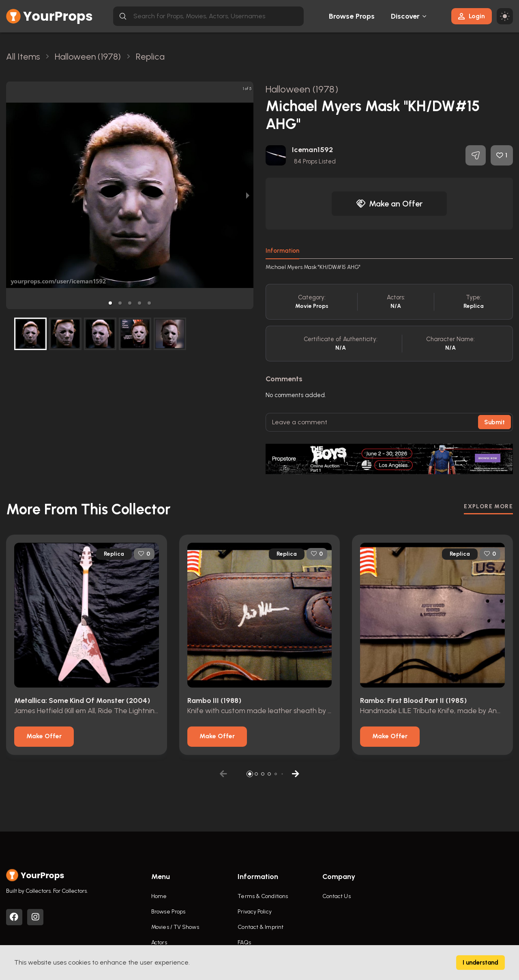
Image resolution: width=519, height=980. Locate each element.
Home (159, 896)
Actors (159, 942)
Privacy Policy (254, 912)
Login (472, 16)
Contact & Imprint (261, 927)
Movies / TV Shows (175, 927)
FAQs (244, 942)
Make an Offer (389, 204)
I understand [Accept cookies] (480, 963)
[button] (110, 303)
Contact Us (337, 896)
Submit (494, 422)
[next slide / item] (248, 195)
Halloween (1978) (302, 89)
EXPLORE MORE (488, 506)
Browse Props (352, 16)
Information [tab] (282, 251)
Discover (405, 16)
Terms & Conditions (263, 896)
